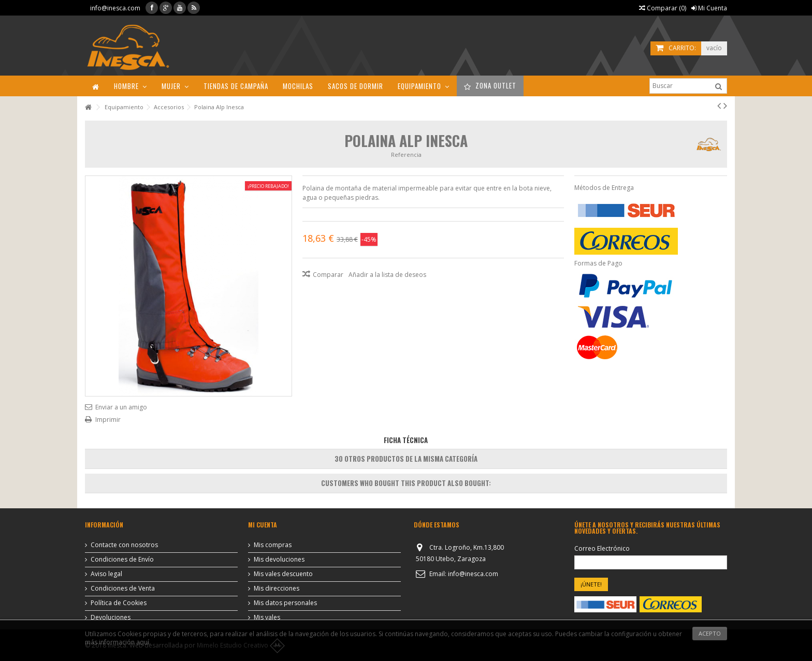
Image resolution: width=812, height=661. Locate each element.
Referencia (406, 155)
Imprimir (108, 420)
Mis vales (267, 618)
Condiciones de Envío (122, 560)
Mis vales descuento (283, 574)
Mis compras (273, 545)
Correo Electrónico (602, 549)
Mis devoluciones (279, 560)
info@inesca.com (115, 8)
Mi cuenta (263, 525)
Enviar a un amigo (121, 407)
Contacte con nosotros (124, 545)
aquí (143, 642)
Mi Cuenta (709, 8)
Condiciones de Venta (123, 589)
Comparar (328, 275)
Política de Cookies (119, 603)
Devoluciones (111, 618)
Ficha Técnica (406, 440)
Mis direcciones (277, 589)
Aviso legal (106, 574)
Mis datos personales (285, 603)
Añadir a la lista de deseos (387, 275)
